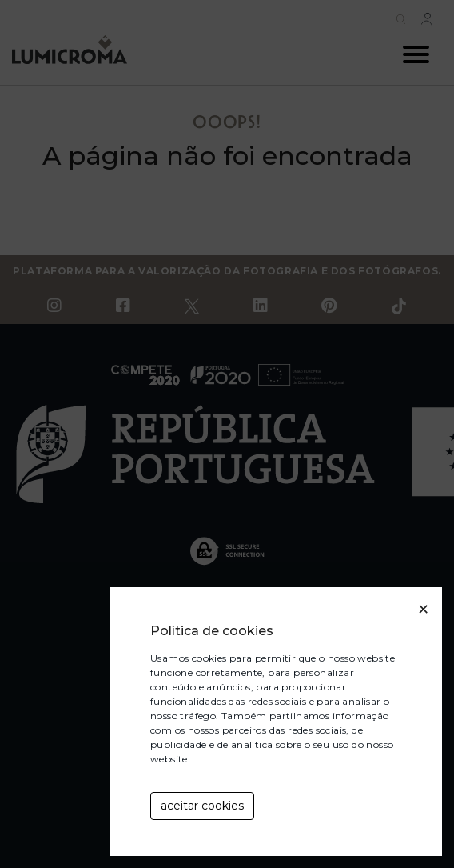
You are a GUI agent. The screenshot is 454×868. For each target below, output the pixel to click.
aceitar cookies (202, 806)
